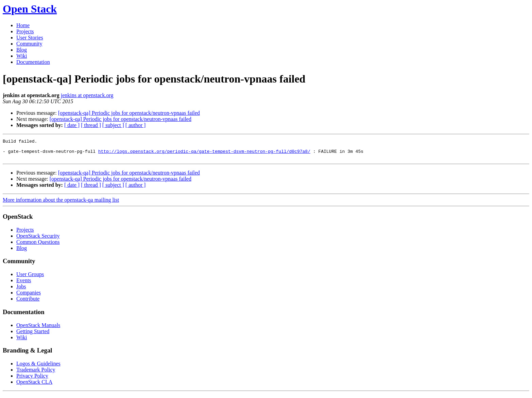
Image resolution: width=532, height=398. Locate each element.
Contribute (28, 303)
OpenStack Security (38, 240)
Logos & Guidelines (38, 368)
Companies (29, 297)
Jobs (21, 291)
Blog (22, 50)
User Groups (30, 278)
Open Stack (30, 9)
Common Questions (38, 246)
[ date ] (72, 125)
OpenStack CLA (34, 386)
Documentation (33, 62)
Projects (25, 31)
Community (29, 44)
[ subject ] (113, 125)
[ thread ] (91, 125)
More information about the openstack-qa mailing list (61, 204)
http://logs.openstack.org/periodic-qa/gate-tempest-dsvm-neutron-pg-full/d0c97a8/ (204, 154)
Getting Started (33, 335)
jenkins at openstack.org (87, 95)
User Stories (30, 38)
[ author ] (136, 125)
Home (23, 25)
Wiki (22, 56)
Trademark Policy (36, 374)
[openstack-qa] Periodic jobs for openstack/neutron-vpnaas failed (129, 113)
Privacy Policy (32, 380)
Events (24, 284)
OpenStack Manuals (38, 329)
